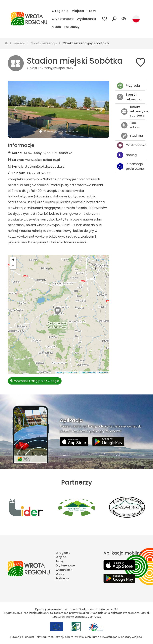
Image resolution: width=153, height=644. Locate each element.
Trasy (92, 11)
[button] (15, 109)
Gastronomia (131, 145)
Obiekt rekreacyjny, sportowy (86, 43)
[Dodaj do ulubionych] (140, 63)
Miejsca (78, 11)
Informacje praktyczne (130, 166)
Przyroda (128, 86)
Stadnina (132, 136)
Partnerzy (72, 27)
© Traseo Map (71, 372)
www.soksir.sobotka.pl (43, 160)
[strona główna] (6, 43)
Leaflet (59, 372)
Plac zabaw (130, 125)
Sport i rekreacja (44, 43)
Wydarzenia (86, 19)
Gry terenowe (63, 19)
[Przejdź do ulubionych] (105, 19)
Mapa (56, 27)
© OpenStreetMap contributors (94, 372)
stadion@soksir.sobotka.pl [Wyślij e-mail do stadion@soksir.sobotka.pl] (45, 167)
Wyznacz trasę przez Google (35, 381)
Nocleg (127, 155)
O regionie (60, 11)
